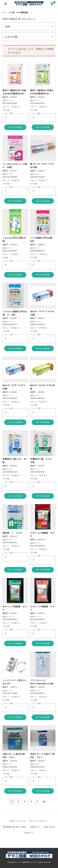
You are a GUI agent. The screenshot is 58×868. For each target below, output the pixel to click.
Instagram (37, 841)
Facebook (29, 841)
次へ (45, 802)
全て (4, 12)
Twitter (22, 841)
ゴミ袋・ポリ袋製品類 (18, 12)
